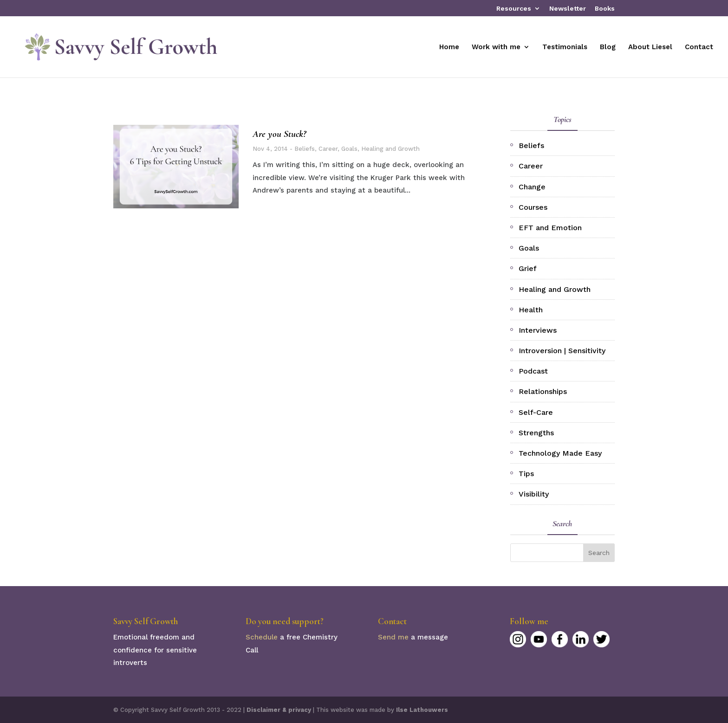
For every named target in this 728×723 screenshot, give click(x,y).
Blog (608, 47)
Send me (393, 637)
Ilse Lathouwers (422, 710)
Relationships (543, 391)
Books (605, 9)
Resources (514, 9)
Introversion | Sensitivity (562, 351)
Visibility (534, 494)
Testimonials (565, 47)
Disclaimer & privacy (279, 710)
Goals (349, 149)
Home (449, 47)
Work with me (496, 47)
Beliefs (305, 149)
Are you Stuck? (279, 134)
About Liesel (650, 47)
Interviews (538, 330)
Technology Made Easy (560, 453)
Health (531, 310)
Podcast (533, 371)
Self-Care (536, 412)
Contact (699, 47)
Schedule (262, 637)
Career (328, 149)
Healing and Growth (390, 149)
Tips (526, 474)
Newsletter (568, 9)
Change (532, 187)
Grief (528, 268)
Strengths (536, 433)
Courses (533, 207)
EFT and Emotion (550, 228)
